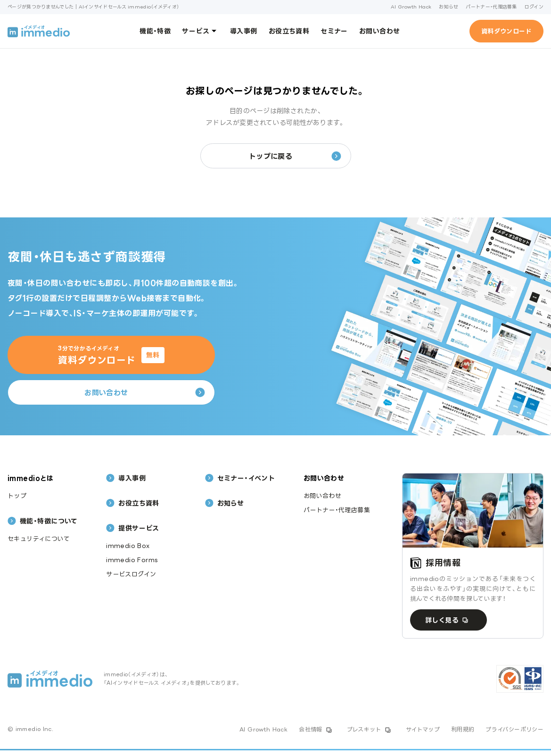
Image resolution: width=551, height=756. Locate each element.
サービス (200, 31)
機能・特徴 (155, 31)
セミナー (334, 31)
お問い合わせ (380, 31)
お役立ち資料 (289, 31)
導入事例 (244, 31)
